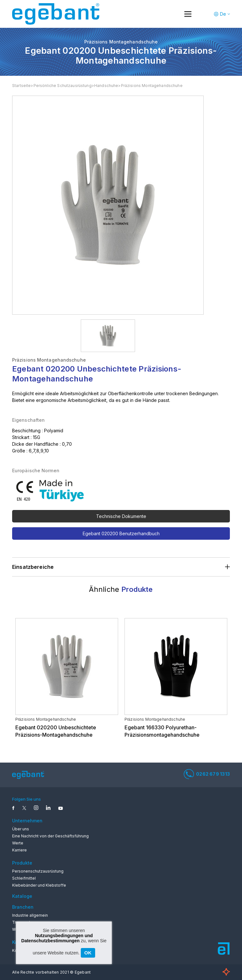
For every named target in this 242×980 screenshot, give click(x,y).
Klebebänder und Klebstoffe (39, 885)
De (223, 14)
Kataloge (22, 896)
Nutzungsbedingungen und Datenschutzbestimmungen (57, 938)
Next (225, 605)
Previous (17, 605)
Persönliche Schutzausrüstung (63, 86)
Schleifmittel (24, 878)
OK (88, 953)
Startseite (22, 86)
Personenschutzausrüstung (38, 871)
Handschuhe (106, 86)
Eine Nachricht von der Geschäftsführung (50, 836)
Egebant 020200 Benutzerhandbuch (121, 533)
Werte (18, 843)
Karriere (19, 850)
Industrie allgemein (30, 915)
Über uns (21, 829)
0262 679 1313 (207, 774)
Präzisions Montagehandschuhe (152, 86)
